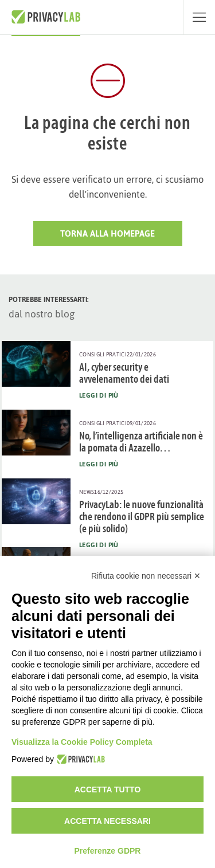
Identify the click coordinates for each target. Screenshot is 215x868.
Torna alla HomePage (107, 233)
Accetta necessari (107, 821)
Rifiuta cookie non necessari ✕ (146, 576)
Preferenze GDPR (108, 851)
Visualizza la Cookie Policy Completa (82, 742)
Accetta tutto (108, 790)
